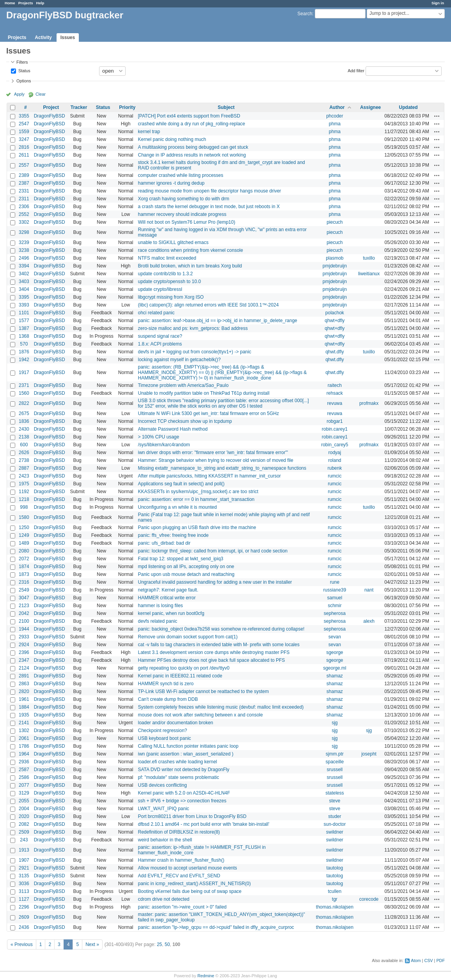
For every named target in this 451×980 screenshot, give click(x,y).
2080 (24, 551)
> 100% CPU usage (158, 437)
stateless (335, 793)
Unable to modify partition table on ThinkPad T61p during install (203, 393)
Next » (92, 944)
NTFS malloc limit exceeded (167, 258)
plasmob (335, 258)
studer (335, 816)
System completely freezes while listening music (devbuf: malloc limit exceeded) (221, 707)
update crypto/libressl (160, 289)
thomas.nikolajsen (335, 907)
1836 (24, 421)
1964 (24, 754)
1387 (24, 328)
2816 (24, 147)
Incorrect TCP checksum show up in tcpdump (185, 421)
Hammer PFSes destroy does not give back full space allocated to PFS (211, 660)
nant (369, 590)
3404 (24, 289)
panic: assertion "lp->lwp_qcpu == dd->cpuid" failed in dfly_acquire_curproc (216, 927)
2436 (24, 927)
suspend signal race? (160, 336)
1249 (24, 535)
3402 (24, 274)
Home (10, 3)
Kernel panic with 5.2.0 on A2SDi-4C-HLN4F (184, 793)
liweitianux (369, 274)
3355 (24, 116)
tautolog (335, 868)
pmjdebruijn (335, 266)
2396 (24, 652)
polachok (335, 313)
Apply (19, 94)
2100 (24, 621)
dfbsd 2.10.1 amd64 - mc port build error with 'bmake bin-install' (203, 824)
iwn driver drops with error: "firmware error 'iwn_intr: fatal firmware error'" (213, 453)
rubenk (335, 468)
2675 (24, 413)
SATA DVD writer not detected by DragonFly (183, 770)
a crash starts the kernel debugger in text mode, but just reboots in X (209, 207)
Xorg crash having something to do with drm (183, 199)
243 (24, 840)
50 (167, 944)
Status (24, 70)
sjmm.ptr (335, 754)
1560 (24, 393)
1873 (24, 574)
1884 (24, 707)
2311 (24, 199)
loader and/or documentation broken (175, 723)
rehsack (335, 393)
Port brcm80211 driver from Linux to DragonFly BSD (192, 816)
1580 (24, 517)
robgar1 (335, 421)
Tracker (79, 107)
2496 (24, 258)
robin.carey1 (335, 429)
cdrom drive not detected (163, 899)
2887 (24, 468)
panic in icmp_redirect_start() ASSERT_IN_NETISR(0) (194, 884)
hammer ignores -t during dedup (171, 183)
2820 (24, 691)
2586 (24, 777)
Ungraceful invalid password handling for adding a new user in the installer (215, 582)
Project (51, 107)
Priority (127, 107)
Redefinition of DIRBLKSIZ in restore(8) (179, 832)
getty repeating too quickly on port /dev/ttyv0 (184, 668)
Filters (22, 62)
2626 (24, 453)
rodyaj (335, 453)
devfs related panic (157, 621)
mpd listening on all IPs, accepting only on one (186, 567)
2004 (24, 809)
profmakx (369, 403)
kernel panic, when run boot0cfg (171, 613)
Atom (416, 960)
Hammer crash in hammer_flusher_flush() (181, 860)
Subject (226, 107)
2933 (24, 637)
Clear (41, 94)
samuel (335, 598)
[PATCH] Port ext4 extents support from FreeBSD (189, 116)
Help (40, 3)
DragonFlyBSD (50, 116)
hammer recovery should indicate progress (182, 214)
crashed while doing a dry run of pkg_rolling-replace (191, 124)
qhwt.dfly (335, 352)
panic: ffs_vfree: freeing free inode (173, 535)
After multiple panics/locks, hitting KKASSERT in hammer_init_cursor (209, 476)
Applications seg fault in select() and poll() (181, 484)
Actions (437, 116)
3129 (24, 793)
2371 (24, 385)
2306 (24, 207)
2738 (24, 460)
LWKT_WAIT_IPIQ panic (163, 809)
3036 (24, 884)
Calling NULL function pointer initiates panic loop (188, 746)
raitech (335, 385)
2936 (24, 762)
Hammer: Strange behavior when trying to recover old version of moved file (215, 460)
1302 (24, 731)
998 (24, 507)
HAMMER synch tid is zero (166, 684)
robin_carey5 (335, 445)
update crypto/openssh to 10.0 (169, 282)
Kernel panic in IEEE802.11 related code (180, 676)
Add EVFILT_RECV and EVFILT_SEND (179, 876)
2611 (24, 155)
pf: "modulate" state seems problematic (178, 777)
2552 (24, 214)
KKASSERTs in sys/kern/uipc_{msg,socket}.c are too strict (198, 492)
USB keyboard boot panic (164, 738)
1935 (24, 715)
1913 (24, 850)
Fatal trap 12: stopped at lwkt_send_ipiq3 (180, 559)
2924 (24, 645)
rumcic (335, 476)
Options (24, 81)
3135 (24, 876)
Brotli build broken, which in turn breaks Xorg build (190, 266)
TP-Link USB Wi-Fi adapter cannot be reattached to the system (203, 691)
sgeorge (335, 652)
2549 (24, 590)
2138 (24, 437)
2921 (24, 868)
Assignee (370, 107)
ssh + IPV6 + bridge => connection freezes (182, 801)
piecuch (335, 222)
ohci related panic (156, 313)
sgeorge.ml (335, 668)
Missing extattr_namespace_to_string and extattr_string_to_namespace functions (222, 468)
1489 (24, 543)
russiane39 (335, 590)
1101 (24, 313)
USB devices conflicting (162, 785)
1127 (24, 899)
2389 (24, 175)
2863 (24, 684)
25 (159, 944)
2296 (24, 907)
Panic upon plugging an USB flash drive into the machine (197, 527)
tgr (335, 899)
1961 (24, 699)
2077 (24, 785)
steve (335, 801)
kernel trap (149, 132)
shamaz (335, 676)
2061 (24, 738)
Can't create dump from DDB (168, 699)
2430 (24, 429)
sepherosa (335, 613)
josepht (369, 754)
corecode (369, 899)
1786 (24, 746)
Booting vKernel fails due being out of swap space (190, 891)
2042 (24, 613)
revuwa (335, 403)
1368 (24, 336)
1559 (24, 132)
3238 (24, 250)
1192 (24, 492)
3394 (24, 266)
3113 (24, 891)
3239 (24, 242)
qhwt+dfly (335, 321)
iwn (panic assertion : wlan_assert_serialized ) (186, 754)
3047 (24, 598)
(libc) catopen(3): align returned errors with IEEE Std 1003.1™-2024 (208, 305)
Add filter (356, 70)
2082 (24, 824)
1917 (24, 372)
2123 (24, 606)
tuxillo (369, 258)
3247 (24, 139)
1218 (24, 499)
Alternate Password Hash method (173, 429)
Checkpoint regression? (162, 731)
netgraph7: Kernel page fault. (168, 590)
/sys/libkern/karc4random (164, 445)
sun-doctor (335, 824)
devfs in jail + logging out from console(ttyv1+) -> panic (194, 352)
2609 (24, 917)
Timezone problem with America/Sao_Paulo (183, 385)
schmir (335, 606)
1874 (24, 567)
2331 (24, 191)
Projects (26, 3)
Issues (68, 37)
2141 (24, 723)
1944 (24, 629)
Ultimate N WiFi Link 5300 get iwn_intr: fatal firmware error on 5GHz (208, 413)
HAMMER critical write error (167, 598)
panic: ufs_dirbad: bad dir (164, 543)
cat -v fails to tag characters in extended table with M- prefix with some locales (218, 645)
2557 (24, 165)
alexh (369, 621)
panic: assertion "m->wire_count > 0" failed (182, 907)
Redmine (206, 976)
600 (24, 445)
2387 (24, 183)
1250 (24, 527)
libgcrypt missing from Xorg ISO (171, 297)
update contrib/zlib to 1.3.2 (165, 274)
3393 (24, 305)
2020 (24, 816)
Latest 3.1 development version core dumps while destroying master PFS (214, 652)
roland (335, 460)
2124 (24, 668)
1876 (24, 352)
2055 (24, 801)
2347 (24, 660)
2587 (24, 770)
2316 (24, 582)
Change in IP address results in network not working (192, 155)
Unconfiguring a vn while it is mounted (177, 507)
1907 (24, 860)
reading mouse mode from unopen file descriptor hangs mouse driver (209, 191)
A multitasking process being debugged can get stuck (193, 147)
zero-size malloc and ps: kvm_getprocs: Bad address (193, 328)
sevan (335, 637)
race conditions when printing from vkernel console (190, 250)
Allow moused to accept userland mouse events (187, 868)
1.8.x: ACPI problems (160, 344)
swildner (335, 832)
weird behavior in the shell (165, 840)
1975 (24, 484)
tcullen (335, 891)
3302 (24, 222)
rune (335, 582)
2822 (24, 403)
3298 (24, 232)
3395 (24, 297)
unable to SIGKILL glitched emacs (173, 242)
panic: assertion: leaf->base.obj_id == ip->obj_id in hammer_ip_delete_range (217, 321)
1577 (24, 321)
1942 (24, 360)
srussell (335, 770)
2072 (24, 559)
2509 (24, 832)
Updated (408, 107)
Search (305, 14)
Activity (43, 37)
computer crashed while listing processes (180, 175)
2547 (24, 124)
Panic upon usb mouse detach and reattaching (186, 574)
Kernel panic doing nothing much (172, 139)
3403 (24, 282)
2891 (24, 676)
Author (337, 107)
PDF (440, 960)
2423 (24, 476)
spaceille (335, 762)
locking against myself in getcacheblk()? (179, 360)
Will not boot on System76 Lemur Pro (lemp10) (186, 222)
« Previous (22, 944)
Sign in (438, 3)
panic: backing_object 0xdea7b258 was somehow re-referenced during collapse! (221, 629)
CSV (428, 960)
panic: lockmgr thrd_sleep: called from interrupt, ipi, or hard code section (213, 551)
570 (24, 344)
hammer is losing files (160, 606)
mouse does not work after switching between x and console (200, 715)
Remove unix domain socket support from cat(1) (187, 637)
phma (335, 124)
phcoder (335, 116)
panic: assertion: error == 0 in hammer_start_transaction (196, 499)
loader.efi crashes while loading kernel (177, 762)
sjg (335, 723)
